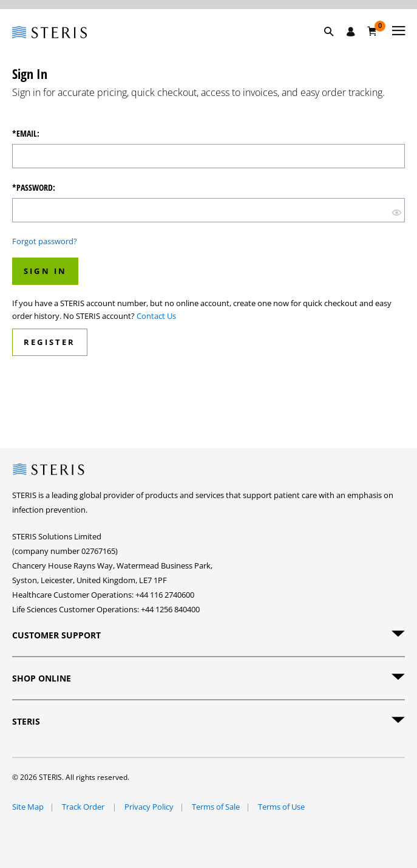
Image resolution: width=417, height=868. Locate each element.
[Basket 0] (372, 31)
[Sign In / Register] (351, 32)
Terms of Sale (216, 807)
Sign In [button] (45, 271)
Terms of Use (281, 807)
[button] (335, 46)
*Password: (34, 188)
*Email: (26, 134)
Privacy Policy (149, 807)
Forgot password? (45, 241)
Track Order (84, 807)
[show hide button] (397, 212)
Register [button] (50, 342)
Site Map (28, 807)
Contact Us (156, 316)
